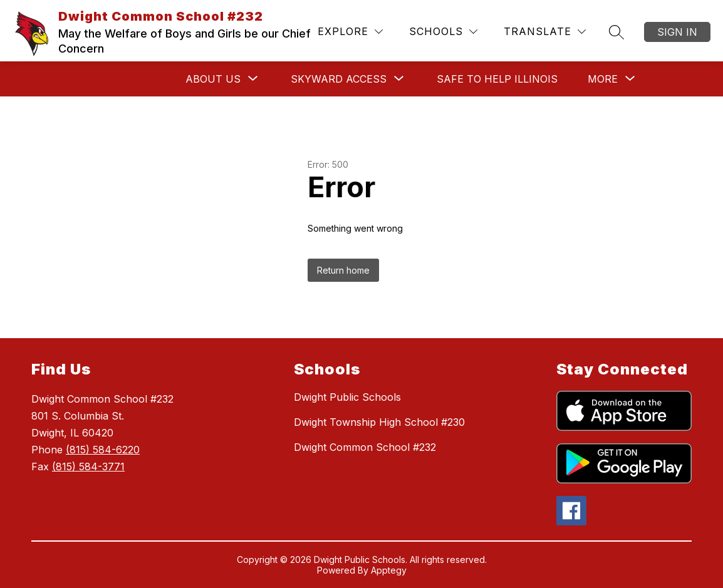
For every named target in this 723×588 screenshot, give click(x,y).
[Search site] (616, 32)
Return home (343, 270)
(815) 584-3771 (88, 467)
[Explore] (350, 32)
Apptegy (389, 570)
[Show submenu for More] (603, 79)
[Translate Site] (545, 32)
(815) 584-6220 (103, 450)
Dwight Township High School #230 (379, 422)
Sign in (677, 32)
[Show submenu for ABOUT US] (213, 79)
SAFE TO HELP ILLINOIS (497, 79)
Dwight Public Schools (347, 397)
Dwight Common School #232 (365, 447)
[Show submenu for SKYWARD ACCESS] (339, 79)
